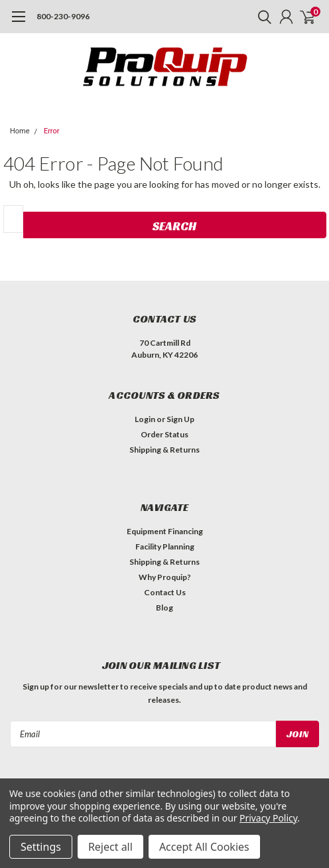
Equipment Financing (165, 531)
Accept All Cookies (204, 847)
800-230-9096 (63, 16)
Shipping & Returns (164, 450)
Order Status (164, 434)
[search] (261, 17)
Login (145, 419)
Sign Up (180, 419)
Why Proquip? (165, 577)
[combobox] (13, 219)
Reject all (110, 847)
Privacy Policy (268, 818)
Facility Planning (165, 546)
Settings (41, 847)
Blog (164, 608)
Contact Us (165, 592)
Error (52, 131)
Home (20, 131)
